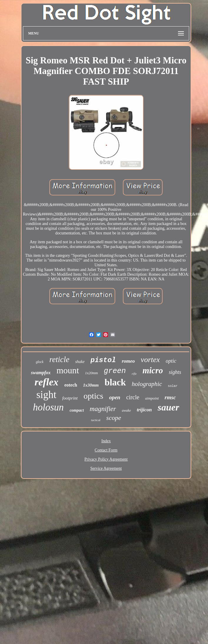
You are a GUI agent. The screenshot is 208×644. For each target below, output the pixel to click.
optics (93, 396)
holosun (48, 407)
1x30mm (91, 385)
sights (175, 372)
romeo (128, 361)
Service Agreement (106, 468)
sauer (168, 407)
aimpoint (152, 398)
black (115, 382)
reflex (46, 382)
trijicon (144, 410)
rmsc (170, 397)
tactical (96, 420)
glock (40, 362)
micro (153, 370)
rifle (134, 374)
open (115, 397)
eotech (71, 385)
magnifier (103, 409)
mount (68, 370)
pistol (103, 360)
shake (80, 362)
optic (171, 361)
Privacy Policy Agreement (106, 459)
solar (173, 386)
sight (46, 395)
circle (133, 397)
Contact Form (106, 450)
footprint (70, 398)
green (115, 371)
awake (126, 410)
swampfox (41, 373)
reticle (59, 359)
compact (77, 410)
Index (106, 441)
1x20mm (91, 373)
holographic (147, 384)
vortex (150, 360)
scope (114, 418)
